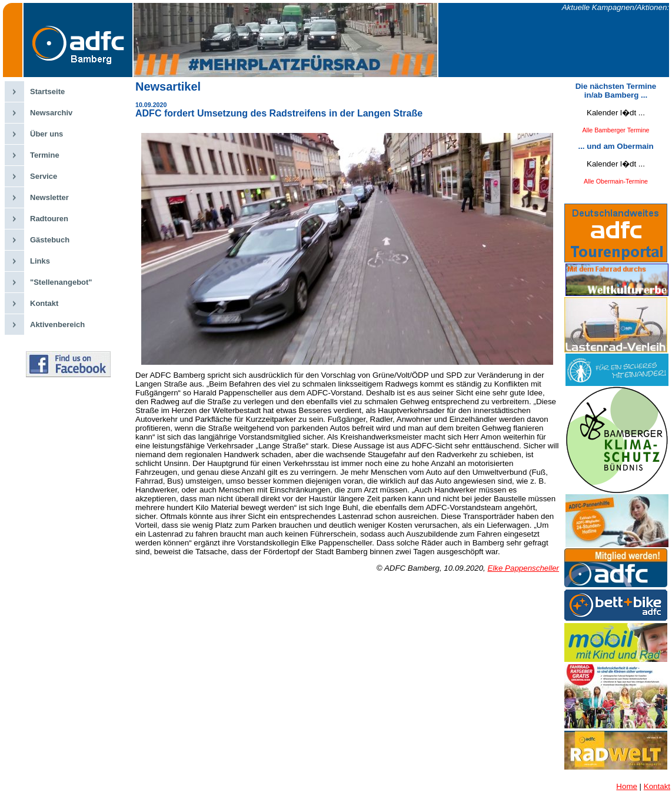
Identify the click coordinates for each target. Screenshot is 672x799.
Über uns (46, 134)
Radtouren (49, 219)
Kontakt (44, 303)
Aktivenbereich (57, 324)
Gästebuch (50, 240)
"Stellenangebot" (61, 282)
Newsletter (49, 197)
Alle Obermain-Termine (616, 181)
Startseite (47, 91)
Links (40, 261)
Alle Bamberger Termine (616, 130)
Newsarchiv (51, 113)
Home (627, 786)
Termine (45, 155)
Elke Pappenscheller (523, 568)
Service (44, 176)
